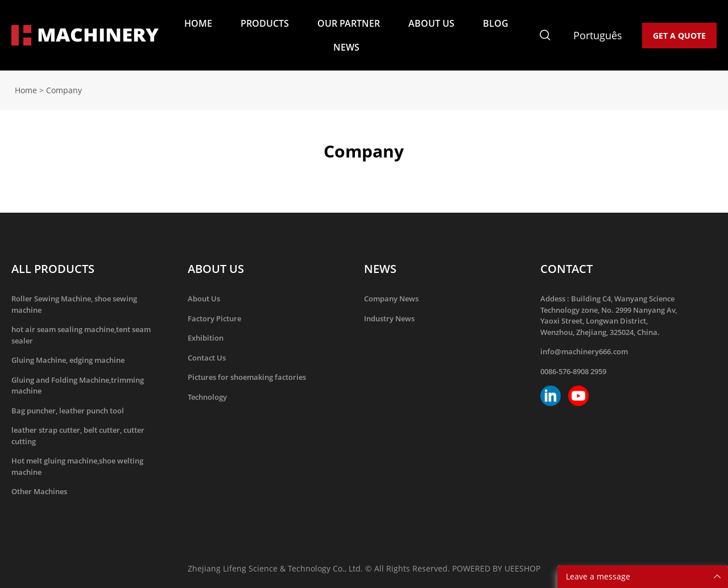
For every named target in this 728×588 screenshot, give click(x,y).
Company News (391, 299)
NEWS (346, 47)
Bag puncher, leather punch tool (68, 411)
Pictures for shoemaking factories (247, 377)
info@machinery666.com (584, 351)
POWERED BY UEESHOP (496, 568)
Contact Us (207, 358)
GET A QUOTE (679, 36)
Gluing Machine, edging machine (68, 360)
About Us (204, 299)
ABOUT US (431, 23)
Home (26, 90)
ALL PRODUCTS (53, 269)
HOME (198, 23)
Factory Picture (214, 318)
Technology (207, 397)
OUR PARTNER (349, 23)
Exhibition (206, 338)
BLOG (496, 23)
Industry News (389, 318)
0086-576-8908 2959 (573, 371)
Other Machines (39, 491)
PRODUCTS (265, 23)
